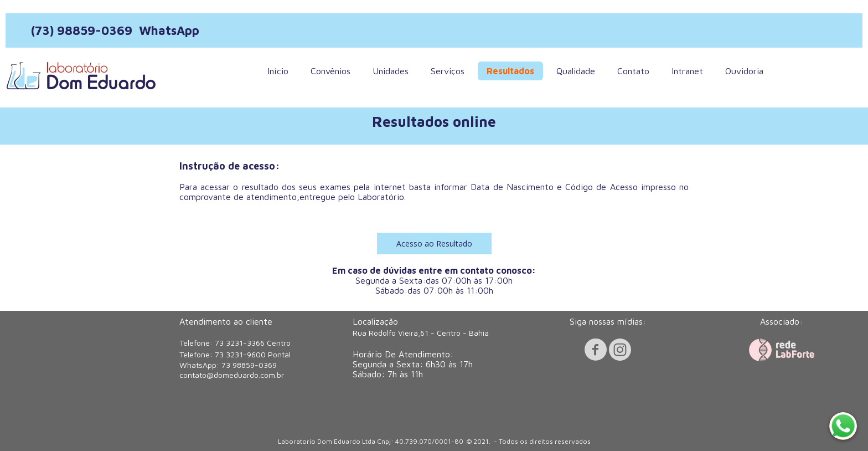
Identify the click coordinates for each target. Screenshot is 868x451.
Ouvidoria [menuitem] (744, 71)
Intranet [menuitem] (687, 71)
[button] (434, 244)
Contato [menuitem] (633, 71)
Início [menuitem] (278, 71)
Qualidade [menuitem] (576, 71)
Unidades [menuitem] (391, 71)
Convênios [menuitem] (330, 71)
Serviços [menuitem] (448, 71)
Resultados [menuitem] (510, 71)
